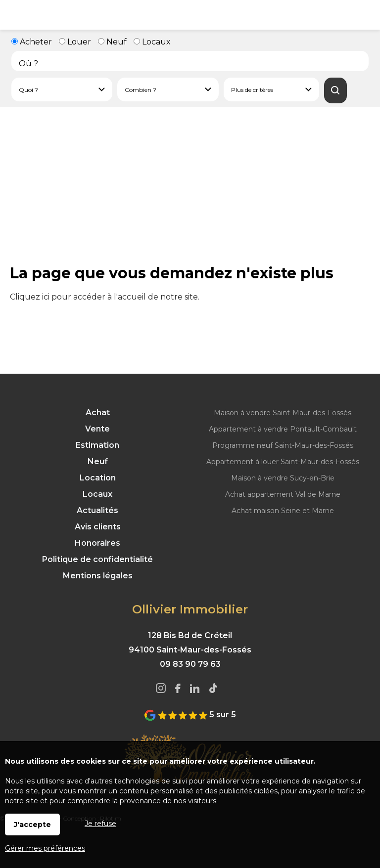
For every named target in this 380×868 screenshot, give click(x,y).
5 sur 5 (190, 715)
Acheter (32, 42)
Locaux (152, 42)
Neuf (112, 42)
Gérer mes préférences (45, 848)
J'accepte (32, 825)
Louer (75, 42)
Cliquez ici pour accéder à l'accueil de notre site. (105, 297)
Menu (15, 15)
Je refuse (100, 824)
